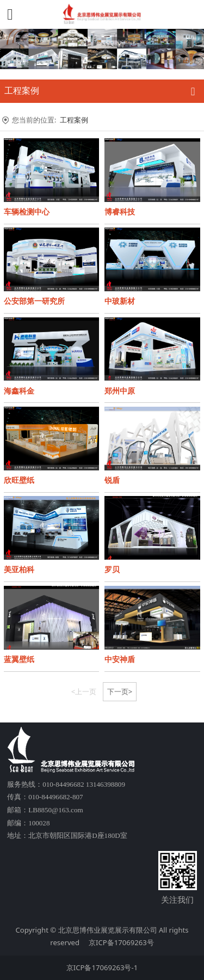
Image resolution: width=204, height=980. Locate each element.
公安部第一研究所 (34, 301)
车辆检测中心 (27, 212)
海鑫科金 (19, 391)
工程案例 (74, 120)
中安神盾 (120, 659)
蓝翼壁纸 (19, 659)
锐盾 (112, 480)
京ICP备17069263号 (121, 942)
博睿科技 (120, 212)
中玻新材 (120, 301)
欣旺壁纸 (19, 480)
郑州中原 (120, 391)
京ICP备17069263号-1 (102, 967)
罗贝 (112, 569)
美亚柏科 (19, 569)
